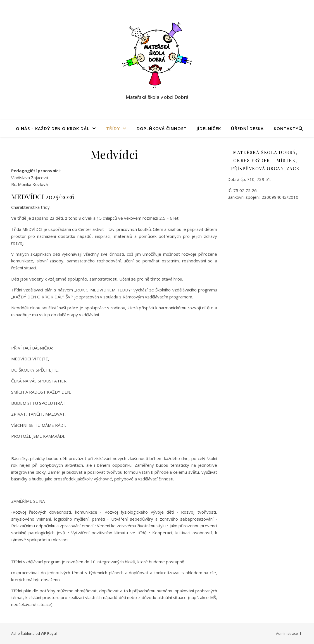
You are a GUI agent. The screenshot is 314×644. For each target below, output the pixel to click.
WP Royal (49, 633)
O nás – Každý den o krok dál (53, 128)
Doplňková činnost (162, 128)
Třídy (113, 128)
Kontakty (286, 128)
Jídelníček (209, 128)
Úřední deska (247, 128)
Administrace (287, 633)
